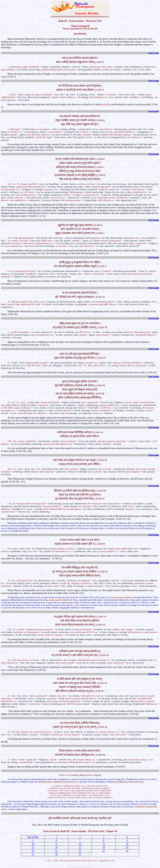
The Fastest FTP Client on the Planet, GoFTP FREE (80, 867)
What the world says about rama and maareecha (80, 866)
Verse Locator (154, 53)
